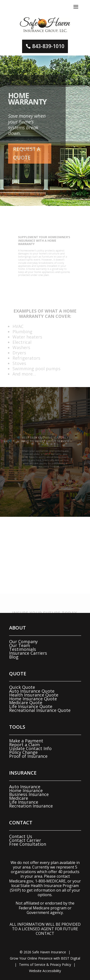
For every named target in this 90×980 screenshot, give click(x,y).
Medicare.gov (21, 881)
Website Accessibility (45, 971)
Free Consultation (28, 844)
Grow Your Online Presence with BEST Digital (45, 958)
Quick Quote (22, 687)
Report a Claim (24, 745)
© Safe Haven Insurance (43, 952)
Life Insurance (24, 802)
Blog (14, 657)
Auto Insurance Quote (32, 691)
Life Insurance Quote (31, 706)
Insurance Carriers (28, 653)
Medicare (19, 798)
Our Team (20, 645)
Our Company (23, 641)
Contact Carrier (25, 840)
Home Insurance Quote (33, 699)
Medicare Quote (26, 703)
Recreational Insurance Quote (40, 710)
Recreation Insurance (31, 806)
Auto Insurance (25, 787)
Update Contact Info (30, 748)
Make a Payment (26, 741)
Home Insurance (26, 790)
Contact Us (21, 836)
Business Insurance (29, 794)
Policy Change (23, 752)
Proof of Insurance (28, 756)
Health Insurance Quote (34, 695)
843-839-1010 (48, 46)
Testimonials (23, 649)
